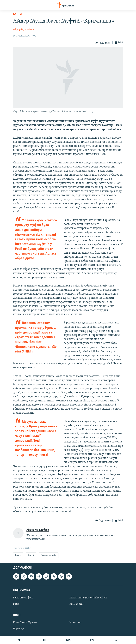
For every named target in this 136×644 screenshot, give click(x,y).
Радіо (16, 604)
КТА (68, 640)
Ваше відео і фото (23, 598)
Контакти (75, 623)
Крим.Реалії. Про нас (25, 623)
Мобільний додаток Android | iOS (89, 598)
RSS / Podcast (77, 604)
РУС (92, 640)
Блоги (17, 14)
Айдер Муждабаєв (24, 29)
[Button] (103, 43)
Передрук (19, 629)
